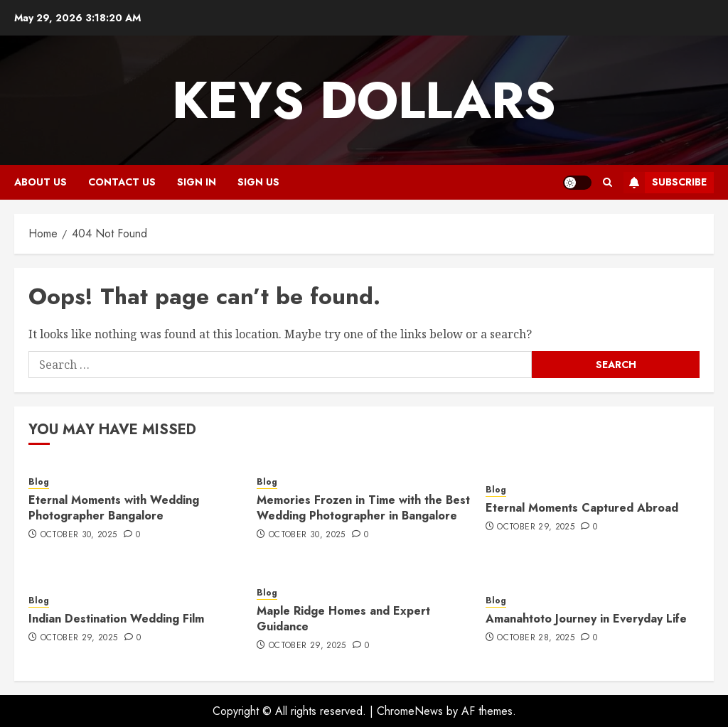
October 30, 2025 (79, 535)
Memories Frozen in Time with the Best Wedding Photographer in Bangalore (363, 508)
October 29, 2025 (536, 527)
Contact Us (122, 182)
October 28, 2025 (536, 638)
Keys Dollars (364, 100)
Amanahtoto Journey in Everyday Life (586, 619)
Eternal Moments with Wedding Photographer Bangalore (114, 508)
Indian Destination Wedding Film (116, 619)
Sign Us (258, 182)
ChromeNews (410, 711)
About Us (41, 182)
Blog (39, 482)
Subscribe (665, 183)
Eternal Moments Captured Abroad (582, 508)
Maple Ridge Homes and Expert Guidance (343, 619)
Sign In (197, 182)
